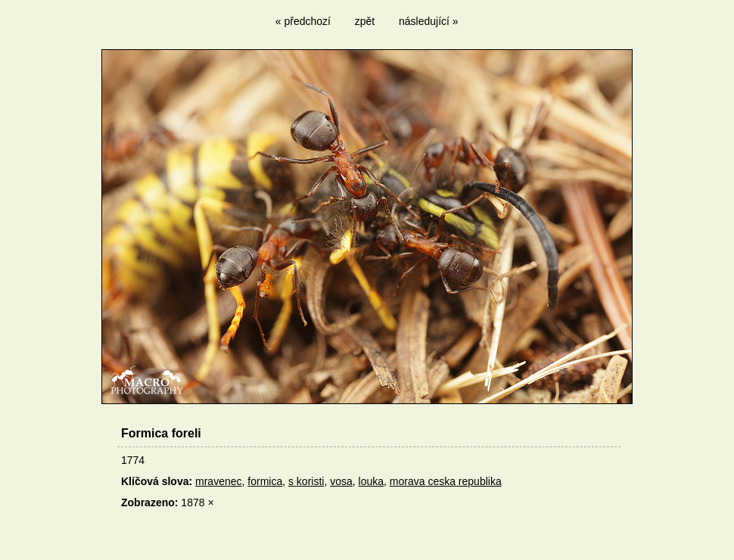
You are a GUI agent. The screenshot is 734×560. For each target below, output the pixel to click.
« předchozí (303, 21)
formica (265, 481)
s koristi (306, 481)
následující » (429, 21)
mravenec (218, 481)
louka (371, 481)
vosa (341, 481)
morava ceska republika (446, 481)
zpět (365, 21)
